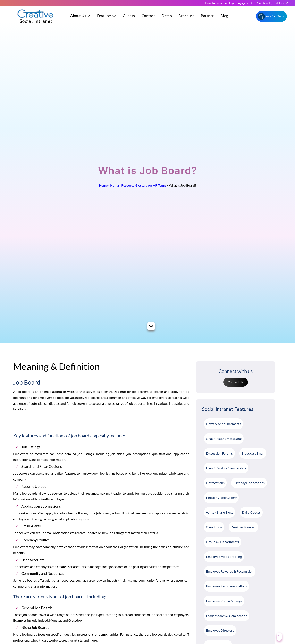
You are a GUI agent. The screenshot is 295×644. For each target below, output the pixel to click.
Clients (129, 16)
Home (103, 185)
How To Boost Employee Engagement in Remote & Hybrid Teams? (246, 3)
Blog (224, 16)
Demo (167, 16)
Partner (207, 16)
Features (104, 16)
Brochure (186, 16)
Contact (148, 16)
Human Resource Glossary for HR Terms (138, 185)
